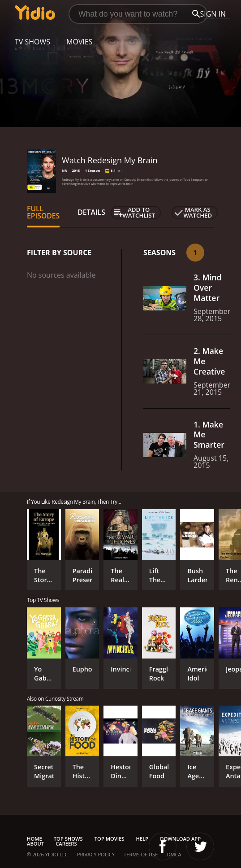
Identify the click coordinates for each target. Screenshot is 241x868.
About (35, 844)
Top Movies (110, 839)
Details (91, 212)
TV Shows (32, 42)
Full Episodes (43, 212)
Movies (80, 42)
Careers (66, 844)
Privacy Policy (96, 854)
